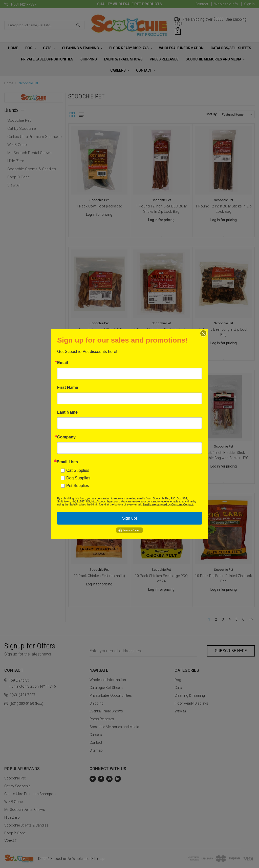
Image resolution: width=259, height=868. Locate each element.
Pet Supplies (78, 485)
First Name (68, 387)
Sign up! (130, 518)
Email (63, 363)
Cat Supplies (78, 470)
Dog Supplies (78, 478)
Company (66, 437)
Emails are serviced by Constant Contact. (168, 504)
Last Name (67, 412)
